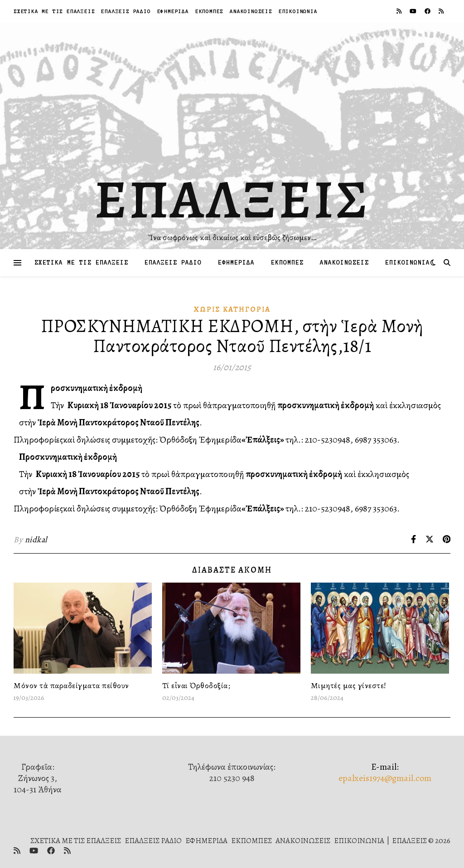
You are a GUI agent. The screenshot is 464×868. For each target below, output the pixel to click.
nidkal (36, 540)
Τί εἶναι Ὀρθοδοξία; (196, 685)
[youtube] (414, 11)
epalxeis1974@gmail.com (385, 778)
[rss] (400, 11)
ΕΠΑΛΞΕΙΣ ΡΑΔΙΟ (126, 11)
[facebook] (428, 11)
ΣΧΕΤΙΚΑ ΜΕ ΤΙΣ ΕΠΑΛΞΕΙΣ (54, 11)
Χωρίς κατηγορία (232, 309)
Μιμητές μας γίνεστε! (349, 685)
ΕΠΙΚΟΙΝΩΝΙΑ (298, 11)
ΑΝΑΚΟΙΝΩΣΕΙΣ (251, 11)
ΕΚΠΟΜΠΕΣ (209, 11)
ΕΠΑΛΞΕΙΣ (232, 199)
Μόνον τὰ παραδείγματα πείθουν (71, 685)
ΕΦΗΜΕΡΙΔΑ (173, 11)
